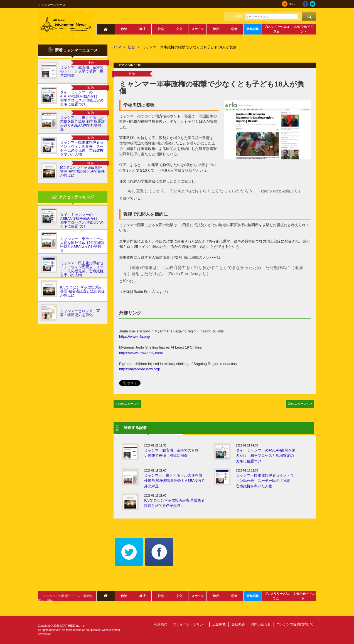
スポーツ (198, 29)
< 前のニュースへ (128, 404)
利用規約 (161, 624)
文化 (179, 29)
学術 (234, 29)
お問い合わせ (261, 624)
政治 (124, 29)
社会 (161, 29)
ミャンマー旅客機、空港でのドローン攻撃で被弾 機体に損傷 (82, 71)
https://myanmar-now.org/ (140, 369)
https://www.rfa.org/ (135, 336)
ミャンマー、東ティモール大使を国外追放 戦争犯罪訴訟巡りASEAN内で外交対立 (82, 123)
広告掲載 (219, 624)
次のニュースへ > (300, 404)
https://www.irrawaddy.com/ (141, 353)
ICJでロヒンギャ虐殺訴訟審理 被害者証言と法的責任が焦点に (82, 172)
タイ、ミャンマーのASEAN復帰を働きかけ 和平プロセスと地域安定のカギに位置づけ (82, 98)
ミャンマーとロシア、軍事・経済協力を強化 (80, 313)
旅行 (216, 29)
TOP (117, 47)
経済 (142, 29)
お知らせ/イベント (304, 29)
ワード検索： (236, 16)
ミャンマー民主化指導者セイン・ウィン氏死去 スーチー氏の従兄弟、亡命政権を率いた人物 (82, 148)
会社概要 (238, 624)
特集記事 (253, 29)
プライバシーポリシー (190, 624)
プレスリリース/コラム (276, 29)
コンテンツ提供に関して (295, 624)
